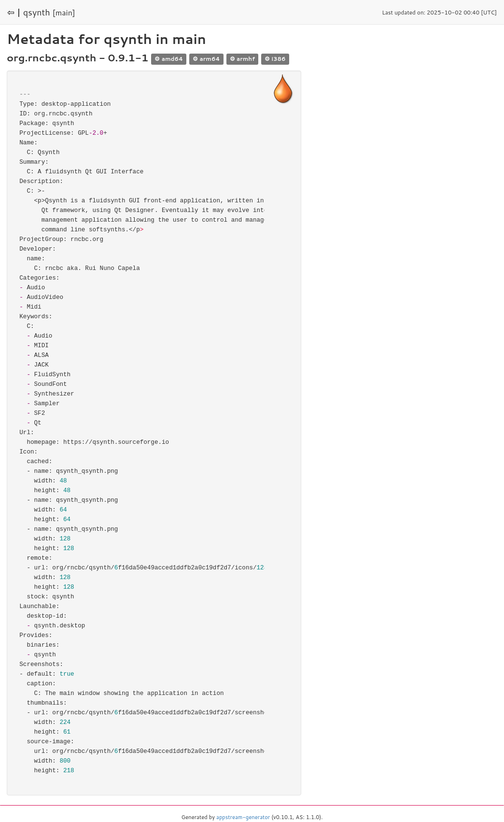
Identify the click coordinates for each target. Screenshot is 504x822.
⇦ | (14, 12)
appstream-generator (243, 817)
